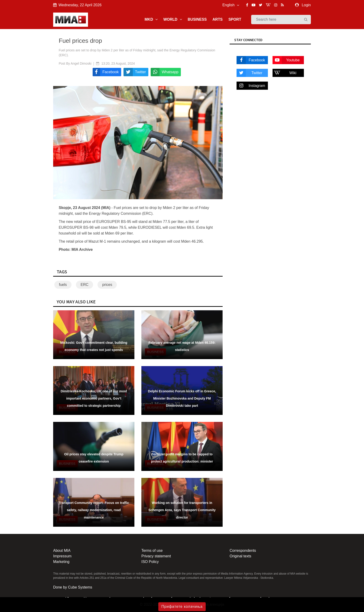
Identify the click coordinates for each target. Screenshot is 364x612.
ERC (84, 285)
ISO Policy (150, 562)
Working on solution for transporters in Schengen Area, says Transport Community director (182, 510)
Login (306, 5)
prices (107, 285)
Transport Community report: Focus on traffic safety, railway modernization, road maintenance (94, 510)
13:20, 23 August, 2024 (118, 63)
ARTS (218, 19)
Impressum (62, 556)
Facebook (251, 60)
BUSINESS (197, 19)
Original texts (240, 556)
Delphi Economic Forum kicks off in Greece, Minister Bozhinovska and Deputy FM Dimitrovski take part (182, 398)
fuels (63, 285)
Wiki (284, 73)
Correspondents (243, 551)
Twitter (249, 73)
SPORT (235, 19)
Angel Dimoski (81, 63)
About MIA (62, 551)
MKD (151, 19)
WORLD (173, 19)
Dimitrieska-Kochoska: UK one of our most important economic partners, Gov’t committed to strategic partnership (94, 398)
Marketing (61, 562)
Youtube (286, 60)
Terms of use (152, 551)
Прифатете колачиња (182, 607)
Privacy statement (156, 556)
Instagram (251, 86)
